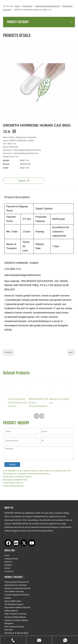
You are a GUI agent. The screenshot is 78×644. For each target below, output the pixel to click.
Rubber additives (11, 611)
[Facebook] (8, 543)
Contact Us (9, 571)
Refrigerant (9, 623)
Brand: (6, 164)
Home (7, 555)
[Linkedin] (16, 543)
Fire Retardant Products (14, 604)
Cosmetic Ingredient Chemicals (17, 595)
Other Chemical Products (14, 627)
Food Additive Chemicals (14, 592)
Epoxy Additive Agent (13, 601)
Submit (12, 465)
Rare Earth (9, 630)
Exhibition (8, 565)
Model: (6, 160)
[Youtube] (32, 543)
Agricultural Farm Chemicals (16, 585)
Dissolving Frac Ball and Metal (16, 633)
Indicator (8, 598)
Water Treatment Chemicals (15, 614)
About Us (8, 562)
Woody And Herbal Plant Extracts (18, 588)
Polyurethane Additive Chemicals (17, 607)
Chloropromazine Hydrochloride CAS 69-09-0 (17, 403)
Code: (6, 168)
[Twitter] (24, 543)
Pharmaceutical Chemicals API (17, 582)
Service (7, 568)
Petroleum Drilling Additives (15, 617)
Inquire (24, 181)
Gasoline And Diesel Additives (16, 620)
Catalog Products (11, 559)
